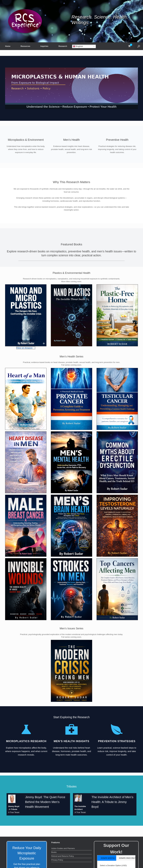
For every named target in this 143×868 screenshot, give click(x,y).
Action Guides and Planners (63, 848)
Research (63, 46)
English (78, 46)
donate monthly (108, 858)
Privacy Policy (57, 860)
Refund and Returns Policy (63, 856)
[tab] (107, 858)
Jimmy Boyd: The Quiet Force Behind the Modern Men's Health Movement (45, 802)
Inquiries (44, 46)
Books (54, 852)
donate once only (127, 858)
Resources (25, 46)
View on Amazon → (26, 348)
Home (8, 46)
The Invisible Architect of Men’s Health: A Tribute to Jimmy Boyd (112, 802)
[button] (139, 46)
